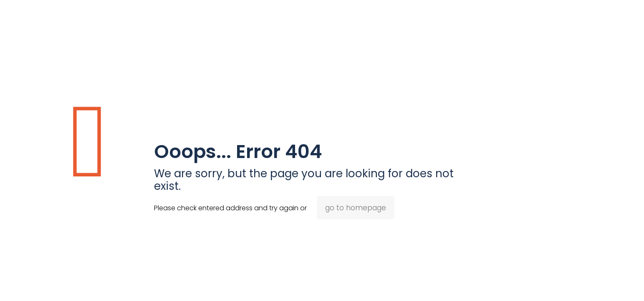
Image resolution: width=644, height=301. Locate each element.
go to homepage (356, 208)
